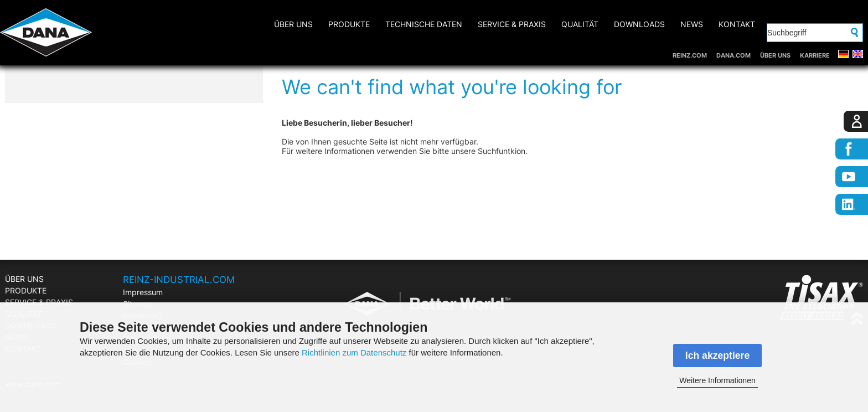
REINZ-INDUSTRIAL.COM (179, 280)
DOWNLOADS (639, 24)
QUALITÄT (580, 24)
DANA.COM (733, 55)
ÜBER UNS (775, 55)
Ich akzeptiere (717, 356)
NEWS (692, 24)
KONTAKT (737, 24)
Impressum (143, 292)
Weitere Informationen (717, 380)
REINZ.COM (690, 55)
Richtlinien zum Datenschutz (354, 352)
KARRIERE (815, 55)
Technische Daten (424, 24)
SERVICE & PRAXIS (512, 24)
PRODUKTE (349, 24)
